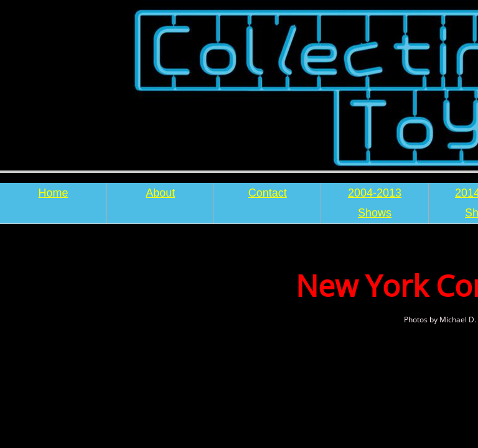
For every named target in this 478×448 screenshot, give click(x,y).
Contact (268, 193)
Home (54, 193)
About (160, 193)
